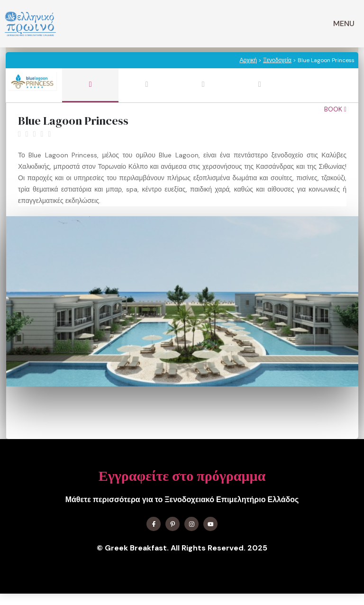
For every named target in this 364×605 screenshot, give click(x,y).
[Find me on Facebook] (154, 524)
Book (335, 109)
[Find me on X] (173, 524)
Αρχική (248, 60)
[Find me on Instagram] (191, 524)
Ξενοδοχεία (277, 60)
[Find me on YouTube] (210, 524)
